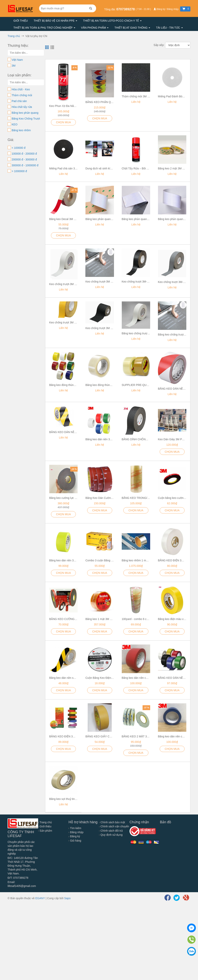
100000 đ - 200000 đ (24, 154)
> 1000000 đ (19, 171)
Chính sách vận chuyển (114, 826)
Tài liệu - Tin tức (169, 28)
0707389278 (126, 9)
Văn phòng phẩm (95, 28)
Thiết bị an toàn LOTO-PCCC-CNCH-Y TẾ (112, 21)
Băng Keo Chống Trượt (26, 119)
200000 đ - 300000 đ (24, 159)
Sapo (67, 898)
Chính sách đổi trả (111, 831)
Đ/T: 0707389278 (18, 878)
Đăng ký (74, 836)
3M (14, 66)
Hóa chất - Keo (21, 89)
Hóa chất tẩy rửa (22, 107)
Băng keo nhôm (21, 130)
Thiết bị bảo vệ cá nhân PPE (55, 21)
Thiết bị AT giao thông (132, 28)
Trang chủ (45, 822)
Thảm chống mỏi (22, 95)
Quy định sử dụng (111, 835)
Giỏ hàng (75, 841)
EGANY (40, 898)
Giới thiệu (21, 21)
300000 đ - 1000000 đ (25, 165)
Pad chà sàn (19, 101)
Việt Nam (17, 60)
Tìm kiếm (75, 828)
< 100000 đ (18, 148)
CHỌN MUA (100, 118)
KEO (15, 124)
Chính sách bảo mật (112, 822)
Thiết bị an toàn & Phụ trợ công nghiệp (44, 28)
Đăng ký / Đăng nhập (166, 9)
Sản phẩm (45, 831)
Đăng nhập (76, 832)
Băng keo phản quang (25, 113)
